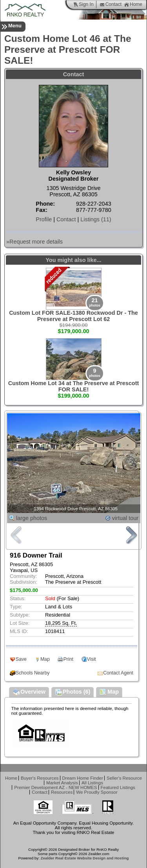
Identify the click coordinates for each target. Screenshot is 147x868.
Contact (111, 4)
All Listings (92, 783)
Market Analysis (62, 783)
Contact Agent (118, 673)
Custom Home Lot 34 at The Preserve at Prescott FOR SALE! (74, 386)
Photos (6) (73, 692)
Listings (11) (96, 219)
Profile (44, 219)
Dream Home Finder (83, 778)
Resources (62, 792)
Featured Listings (118, 787)
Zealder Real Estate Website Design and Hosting (85, 858)
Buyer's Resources (40, 778)
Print (68, 659)
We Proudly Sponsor (97, 792)
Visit (92, 659)
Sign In (83, 4)
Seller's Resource (124, 778)
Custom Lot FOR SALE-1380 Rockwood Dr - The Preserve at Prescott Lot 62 (73, 316)
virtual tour (125, 518)
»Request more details (34, 242)
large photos (32, 518)
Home (133, 4)
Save (21, 659)
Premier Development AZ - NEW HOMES (55, 787)
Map (45, 659)
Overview (29, 692)
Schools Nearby (33, 673)
